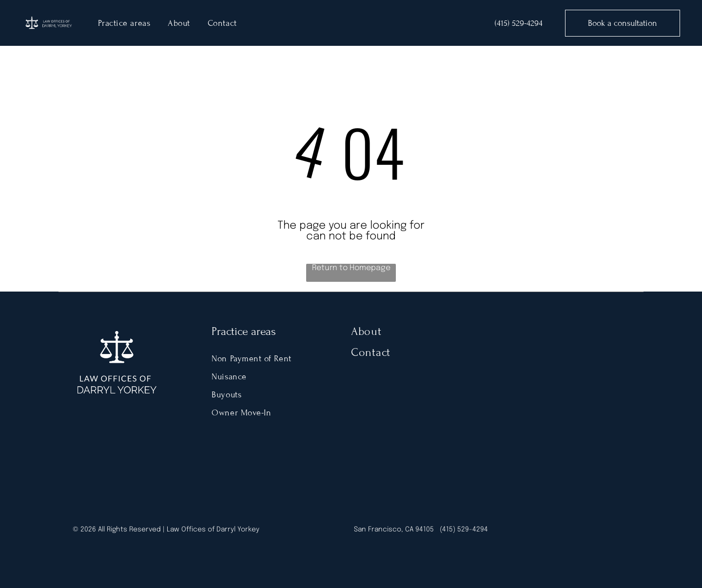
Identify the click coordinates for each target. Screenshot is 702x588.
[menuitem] (124, 23)
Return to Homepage (351, 268)
